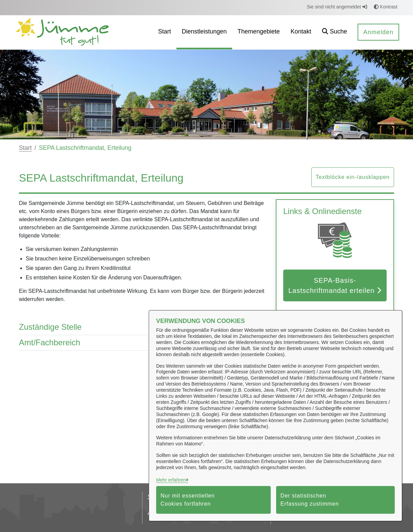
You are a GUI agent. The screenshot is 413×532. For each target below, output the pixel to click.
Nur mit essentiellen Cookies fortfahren (188, 500)
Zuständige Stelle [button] (142, 327)
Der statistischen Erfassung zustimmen (310, 500)
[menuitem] (165, 32)
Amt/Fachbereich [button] (142, 343)
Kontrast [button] (386, 7)
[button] (335, 32)
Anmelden (378, 32)
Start (25, 148)
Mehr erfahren (171, 480)
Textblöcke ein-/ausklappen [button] (353, 177)
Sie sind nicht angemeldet (337, 7)
